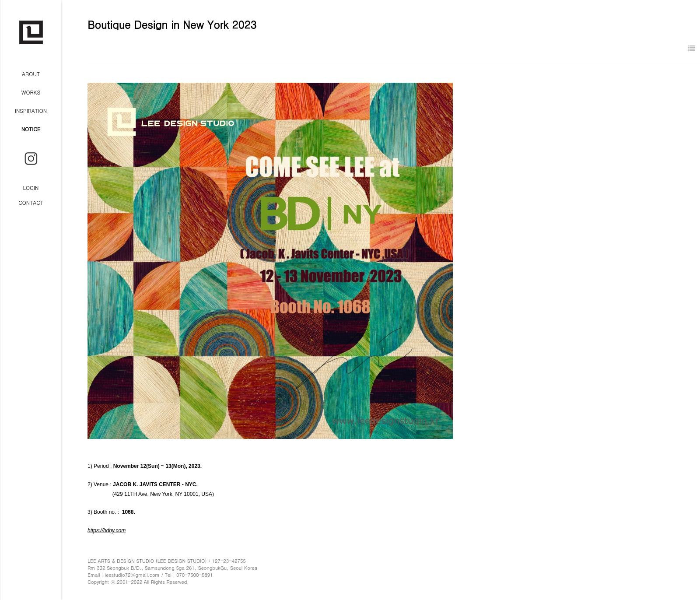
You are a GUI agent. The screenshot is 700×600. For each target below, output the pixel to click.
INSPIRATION (31, 111)
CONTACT (31, 202)
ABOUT (31, 74)
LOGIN (31, 188)
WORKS (31, 92)
